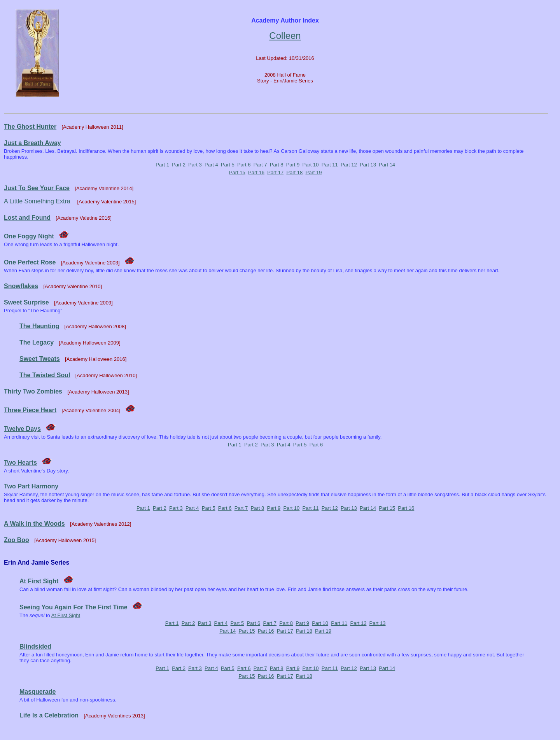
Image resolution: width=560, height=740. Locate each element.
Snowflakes (21, 286)
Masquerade (38, 692)
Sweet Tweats (40, 359)
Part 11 (330, 165)
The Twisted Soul (45, 375)
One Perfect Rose (30, 262)
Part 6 (244, 165)
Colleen (285, 36)
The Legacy (37, 342)
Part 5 (228, 165)
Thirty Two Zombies (33, 391)
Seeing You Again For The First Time (73, 607)
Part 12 (349, 165)
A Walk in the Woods (34, 524)
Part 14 (387, 165)
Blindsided (35, 646)
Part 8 (277, 165)
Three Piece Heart (30, 410)
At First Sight (39, 581)
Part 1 (162, 165)
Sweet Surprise (26, 302)
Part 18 (294, 172)
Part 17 (275, 172)
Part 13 (368, 165)
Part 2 (179, 165)
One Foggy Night (29, 236)
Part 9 (293, 165)
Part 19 (314, 172)
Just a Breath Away (32, 143)
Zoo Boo (17, 540)
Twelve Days (22, 429)
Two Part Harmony (31, 486)
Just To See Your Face (37, 188)
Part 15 (237, 172)
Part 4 (211, 165)
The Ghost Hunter (30, 127)
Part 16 (256, 172)
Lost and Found (27, 218)
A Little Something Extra (37, 201)
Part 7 (260, 165)
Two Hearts (20, 463)
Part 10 (311, 165)
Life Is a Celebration (49, 715)
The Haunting (39, 326)
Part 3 (195, 165)
